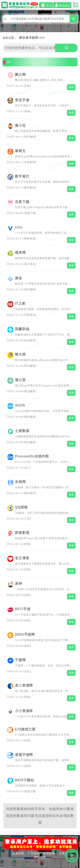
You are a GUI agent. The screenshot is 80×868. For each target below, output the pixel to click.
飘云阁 (20, 75)
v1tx (19, 227)
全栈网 (20, 482)
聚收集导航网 (29, 38)
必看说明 (18, 853)
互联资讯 (30, 315)
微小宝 (20, 125)
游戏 (27, 111)
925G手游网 (25, 634)
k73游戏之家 (25, 729)
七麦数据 (22, 431)
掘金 (19, 278)
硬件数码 (30, 188)
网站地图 (40, 857)
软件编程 (30, 137)
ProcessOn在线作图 (32, 456)
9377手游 (23, 609)
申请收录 (49, 853)
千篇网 (20, 660)
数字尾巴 (22, 176)
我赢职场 (22, 329)
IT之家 (20, 303)
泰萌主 (20, 151)
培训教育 (30, 340)
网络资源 (30, 239)
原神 (19, 584)
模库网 (20, 253)
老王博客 (22, 558)
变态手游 (22, 100)
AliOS (20, 405)
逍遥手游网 (24, 755)
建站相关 (30, 493)
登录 (46, 5)
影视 (27, 544)
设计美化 (30, 264)
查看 (71, 87)
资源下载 (30, 213)
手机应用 (30, 162)
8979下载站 (24, 780)
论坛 (27, 671)
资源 (27, 697)
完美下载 (22, 202)
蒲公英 (20, 380)
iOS (42, 38)
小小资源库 (24, 711)
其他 (27, 86)
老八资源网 (24, 685)
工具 (27, 519)
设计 (27, 468)
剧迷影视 (22, 533)
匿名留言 (62, 5)
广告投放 (34, 853)
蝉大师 (20, 354)
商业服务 (30, 366)
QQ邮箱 (21, 507)
